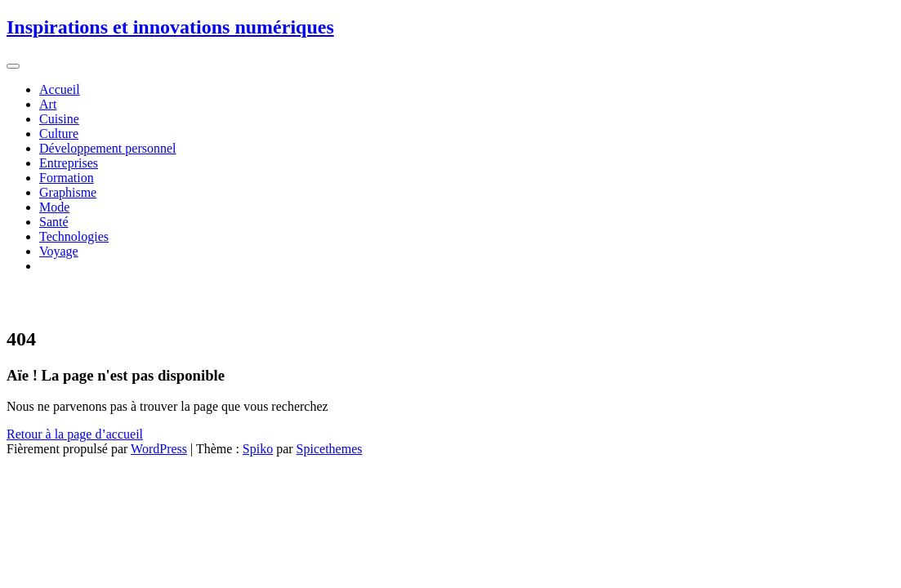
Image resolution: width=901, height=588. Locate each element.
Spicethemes (330, 449)
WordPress (159, 449)
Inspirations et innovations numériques (170, 27)
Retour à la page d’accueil (75, 434)
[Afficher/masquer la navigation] (13, 66)
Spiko (258, 449)
